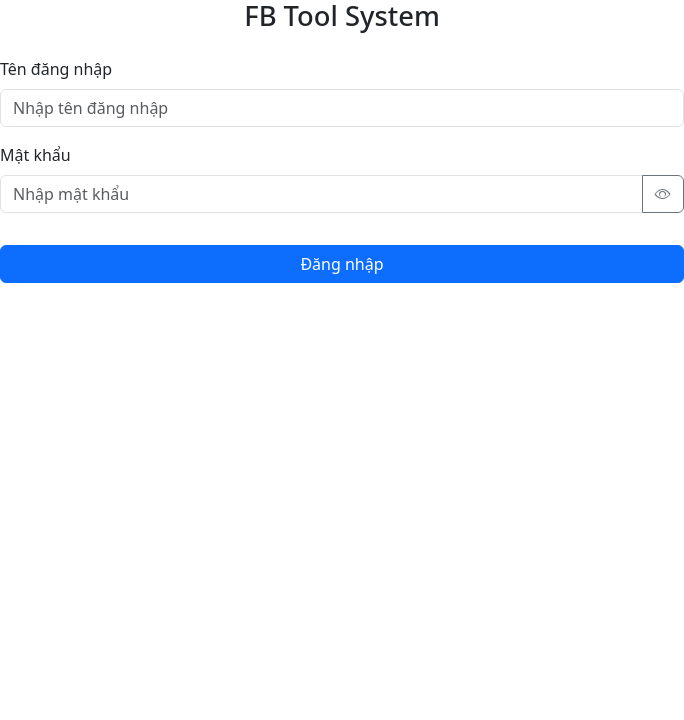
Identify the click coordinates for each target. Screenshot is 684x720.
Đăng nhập (341, 264)
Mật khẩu (35, 155)
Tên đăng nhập (56, 69)
